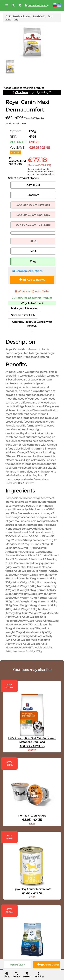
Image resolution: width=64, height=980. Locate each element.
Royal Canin (39, 16)
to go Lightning (32, 92)
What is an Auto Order (32, 291)
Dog (16, 19)
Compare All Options (27, 271)
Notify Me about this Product (32, 298)
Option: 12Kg (17, 964)
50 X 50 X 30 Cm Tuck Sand (33, 225)
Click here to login (38, 6)
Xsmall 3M (33, 185)
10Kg (33, 241)
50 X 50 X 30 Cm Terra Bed (33, 205)
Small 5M (33, 195)
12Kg (33, 251)
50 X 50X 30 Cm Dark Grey (33, 215)
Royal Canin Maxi (22, 16)
